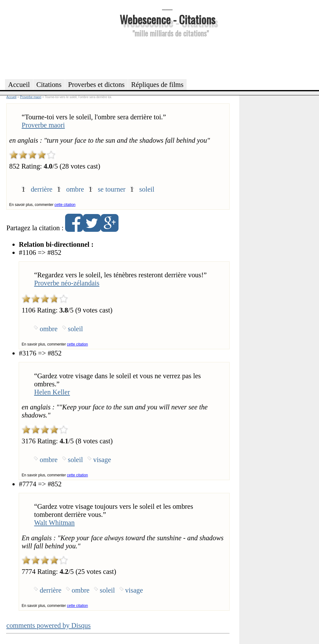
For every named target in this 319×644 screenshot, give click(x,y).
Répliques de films (157, 85)
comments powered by (48, 625)
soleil (147, 189)
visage (102, 460)
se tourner (112, 189)
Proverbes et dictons (97, 85)
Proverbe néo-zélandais (67, 283)
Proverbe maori (43, 125)
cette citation (65, 205)
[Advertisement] (167, 57)
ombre (75, 189)
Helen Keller (52, 392)
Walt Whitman (54, 523)
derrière (42, 189)
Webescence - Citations (167, 19)
